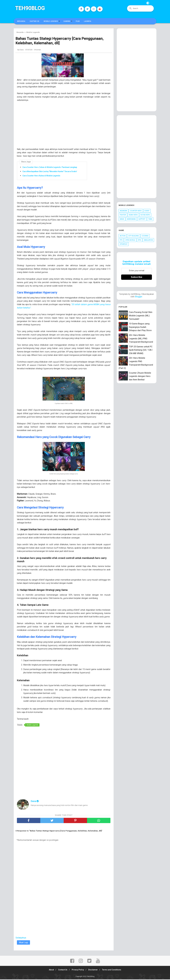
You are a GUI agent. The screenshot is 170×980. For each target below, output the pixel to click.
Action (123, 236)
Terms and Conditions (113, 970)
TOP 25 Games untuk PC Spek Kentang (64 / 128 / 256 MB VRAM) (141, 350)
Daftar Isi (35, 21)
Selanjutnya (21, 938)
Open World (130, 240)
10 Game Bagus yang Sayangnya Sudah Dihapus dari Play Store (140, 327)
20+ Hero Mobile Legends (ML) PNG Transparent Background (141, 338)
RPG (140, 240)
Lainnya (88, 21)
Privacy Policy (78, 970)
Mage (122, 219)
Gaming (67, 21)
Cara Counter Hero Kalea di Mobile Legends (41, 176)
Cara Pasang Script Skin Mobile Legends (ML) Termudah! (141, 316)
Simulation (148, 240)
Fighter (123, 215)
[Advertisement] (65, 124)
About (50, 970)
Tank (150, 219)
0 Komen (37, 50)
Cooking (145, 236)
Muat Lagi (23, 943)
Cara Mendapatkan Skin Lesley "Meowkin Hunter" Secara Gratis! (50, 172)
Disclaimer (94, 970)
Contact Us (62, 970)
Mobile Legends (51, 21)
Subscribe (137, 277)
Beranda (21, 21)
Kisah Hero (133, 215)
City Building (134, 236)
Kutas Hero (145, 215)
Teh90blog (30, 8)
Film (78, 21)
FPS (121, 240)
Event (147, 211)
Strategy (124, 244)
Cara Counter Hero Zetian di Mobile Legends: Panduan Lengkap (50, 168)
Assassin (123, 211)
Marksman (131, 219)
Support (142, 219)
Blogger (139, 297)
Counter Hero (136, 211)
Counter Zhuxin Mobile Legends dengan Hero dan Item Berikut (140, 376)
